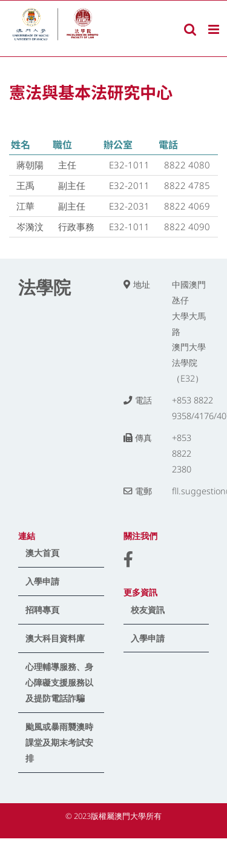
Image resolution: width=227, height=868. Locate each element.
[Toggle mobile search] (190, 29)
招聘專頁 (42, 610)
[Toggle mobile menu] (215, 29)
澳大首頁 (42, 553)
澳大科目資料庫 (55, 638)
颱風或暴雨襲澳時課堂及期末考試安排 (59, 742)
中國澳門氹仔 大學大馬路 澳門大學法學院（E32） (189, 332)
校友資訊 (148, 610)
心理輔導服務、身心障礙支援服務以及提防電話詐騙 (59, 682)
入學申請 (42, 581)
